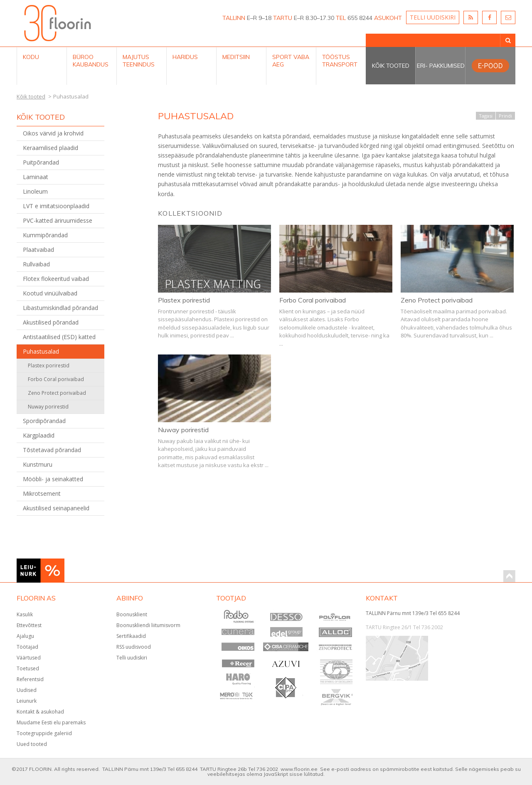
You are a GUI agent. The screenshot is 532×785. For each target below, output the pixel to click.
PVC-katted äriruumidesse (58, 220)
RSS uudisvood (134, 647)
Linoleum (35, 191)
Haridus (185, 57)
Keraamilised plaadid (50, 148)
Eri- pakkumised (441, 66)
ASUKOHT (388, 18)
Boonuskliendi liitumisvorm (148, 625)
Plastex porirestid (49, 365)
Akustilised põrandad (51, 322)
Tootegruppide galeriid (44, 733)
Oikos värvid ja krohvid (53, 133)
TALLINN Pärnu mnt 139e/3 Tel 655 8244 (413, 613)
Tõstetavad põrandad (52, 450)
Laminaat (36, 177)
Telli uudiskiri (132, 658)
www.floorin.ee (299, 769)
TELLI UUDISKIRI (433, 17)
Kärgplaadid (39, 435)
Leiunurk (27, 701)
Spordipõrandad (44, 421)
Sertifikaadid (131, 636)
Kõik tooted (391, 66)
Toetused (28, 668)
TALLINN (234, 18)
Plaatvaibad (38, 250)
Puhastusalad (41, 351)
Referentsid (30, 679)
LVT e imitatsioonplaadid (56, 206)
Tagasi (486, 116)
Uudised (27, 690)
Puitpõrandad (41, 162)
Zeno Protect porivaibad (57, 393)
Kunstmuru (38, 464)
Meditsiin (236, 57)
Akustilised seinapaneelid (56, 508)
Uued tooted (32, 744)
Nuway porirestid (48, 407)
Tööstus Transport (340, 61)
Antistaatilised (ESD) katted (59, 337)
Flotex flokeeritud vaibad (56, 279)
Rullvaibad (36, 264)
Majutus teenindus (139, 61)
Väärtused (29, 658)
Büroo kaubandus (91, 61)
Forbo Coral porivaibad (56, 379)
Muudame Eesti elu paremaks (51, 722)
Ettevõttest (29, 625)
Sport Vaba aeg (291, 61)
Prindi (505, 116)
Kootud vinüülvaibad (50, 293)
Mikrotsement (42, 493)
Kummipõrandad (45, 235)
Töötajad (27, 647)
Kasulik (25, 614)
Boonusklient (132, 614)
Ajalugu (25, 636)
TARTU (283, 18)
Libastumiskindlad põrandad (60, 308)
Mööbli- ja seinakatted (53, 479)
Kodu (31, 57)
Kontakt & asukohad (40, 712)
